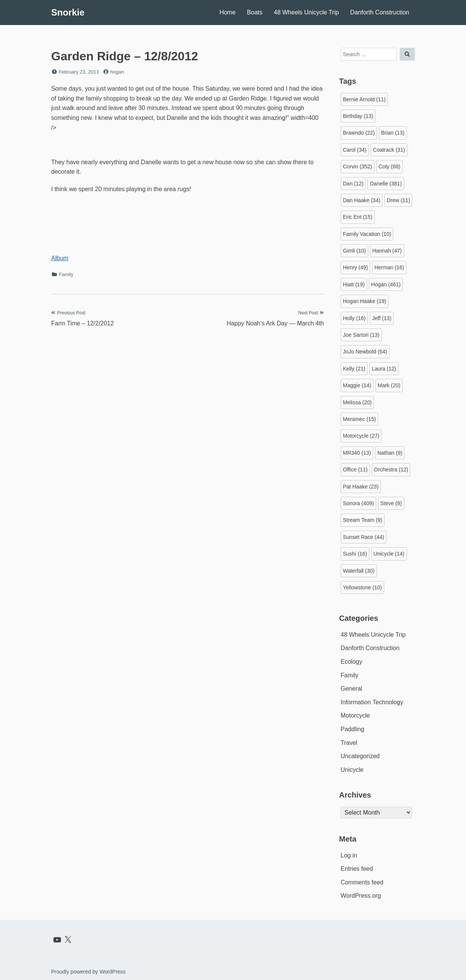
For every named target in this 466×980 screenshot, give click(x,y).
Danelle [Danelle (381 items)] (386, 184)
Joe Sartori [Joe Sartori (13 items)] (361, 335)
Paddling (352, 729)
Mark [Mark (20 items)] (389, 385)
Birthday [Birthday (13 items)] (358, 116)
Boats (255, 12)
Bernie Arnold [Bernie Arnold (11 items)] (364, 99)
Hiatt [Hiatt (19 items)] (354, 284)
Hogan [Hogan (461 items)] (386, 284)
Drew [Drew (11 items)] (398, 200)
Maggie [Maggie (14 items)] (357, 385)
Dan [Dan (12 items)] (353, 184)
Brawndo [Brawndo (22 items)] (359, 133)
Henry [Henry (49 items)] (355, 267)
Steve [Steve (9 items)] (391, 503)
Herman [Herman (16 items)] (389, 267)
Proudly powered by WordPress (88, 972)
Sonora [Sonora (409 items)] (358, 503)
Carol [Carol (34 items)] (355, 150)
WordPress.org (361, 896)
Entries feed (357, 869)
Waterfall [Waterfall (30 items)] (359, 571)
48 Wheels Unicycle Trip (306, 12)
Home (228, 12)
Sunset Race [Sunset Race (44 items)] (364, 537)
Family (66, 274)
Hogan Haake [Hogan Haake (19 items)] (364, 301)
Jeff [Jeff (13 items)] (382, 318)
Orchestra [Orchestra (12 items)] (391, 470)
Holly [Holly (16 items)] (354, 318)
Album (60, 258)
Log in (349, 855)
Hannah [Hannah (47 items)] (387, 251)
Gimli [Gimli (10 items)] (354, 251)
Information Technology (372, 702)
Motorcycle (355, 715)
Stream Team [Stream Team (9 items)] (363, 520)
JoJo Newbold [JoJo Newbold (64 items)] (365, 352)
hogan (117, 72)
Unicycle (352, 770)
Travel (349, 743)
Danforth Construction (380, 12)
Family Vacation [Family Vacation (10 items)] (367, 234)
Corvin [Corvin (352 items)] (357, 166)
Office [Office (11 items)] (355, 470)
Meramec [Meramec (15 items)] (359, 419)
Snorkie (68, 12)
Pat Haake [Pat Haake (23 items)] (361, 487)
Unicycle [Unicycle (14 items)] (389, 554)
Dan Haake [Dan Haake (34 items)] (362, 200)
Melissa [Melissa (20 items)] (357, 402)
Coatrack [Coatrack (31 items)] (389, 150)
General (351, 689)
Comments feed (362, 882)
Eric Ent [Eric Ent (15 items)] (358, 217)
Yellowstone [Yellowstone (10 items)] (362, 587)
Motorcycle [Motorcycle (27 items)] (361, 436)
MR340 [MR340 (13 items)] (357, 453)
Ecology (351, 662)
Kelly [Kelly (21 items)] (354, 369)
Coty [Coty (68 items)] (389, 166)
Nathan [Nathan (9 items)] (390, 453)
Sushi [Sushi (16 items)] (355, 554)
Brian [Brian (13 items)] (393, 133)
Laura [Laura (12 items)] (384, 369)
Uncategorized (360, 756)
